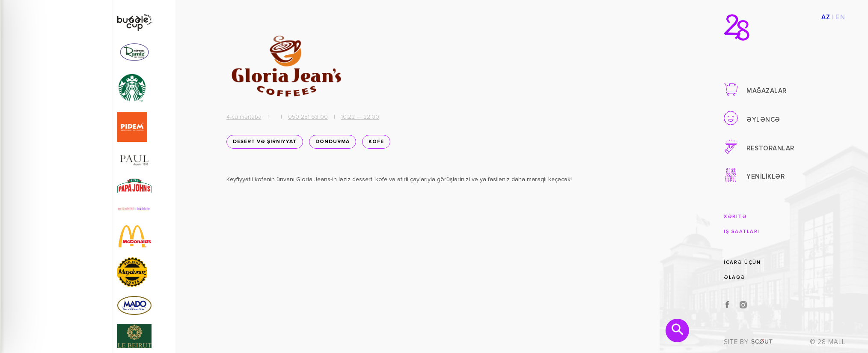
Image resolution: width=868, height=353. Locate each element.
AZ (826, 17)
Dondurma (330, 144)
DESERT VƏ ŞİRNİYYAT (262, 144)
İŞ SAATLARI (742, 232)
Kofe (374, 144)
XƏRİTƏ (735, 217)
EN (840, 17)
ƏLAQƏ (735, 277)
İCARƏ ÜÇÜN (742, 262)
